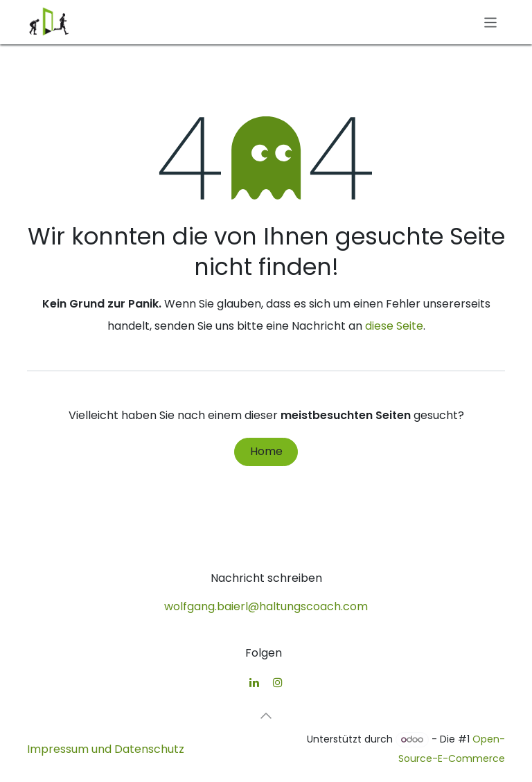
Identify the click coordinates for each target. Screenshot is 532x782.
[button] (266, 716)
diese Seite (394, 326)
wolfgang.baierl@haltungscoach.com (266, 606)
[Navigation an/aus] (491, 22)
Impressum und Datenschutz (106, 749)
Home (266, 451)
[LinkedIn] (254, 682)
